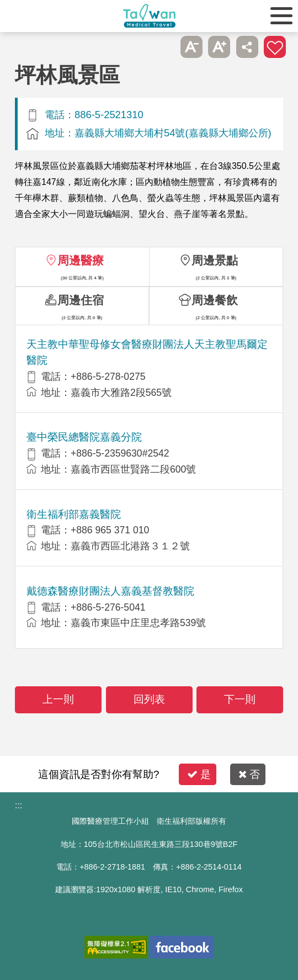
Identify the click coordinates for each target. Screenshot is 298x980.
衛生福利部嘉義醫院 (74, 514)
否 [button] (249, 774)
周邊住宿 (81, 300)
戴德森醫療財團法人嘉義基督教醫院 (110, 591)
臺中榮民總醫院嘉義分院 (84, 437)
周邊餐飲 (215, 300)
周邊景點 (215, 260)
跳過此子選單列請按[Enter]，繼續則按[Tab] (163, 47)
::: (18, 805)
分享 (247, 47)
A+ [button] (219, 47)
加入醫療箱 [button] (275, 47)
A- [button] (191, 47)
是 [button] (199, 774)
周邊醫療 (81, 260)
